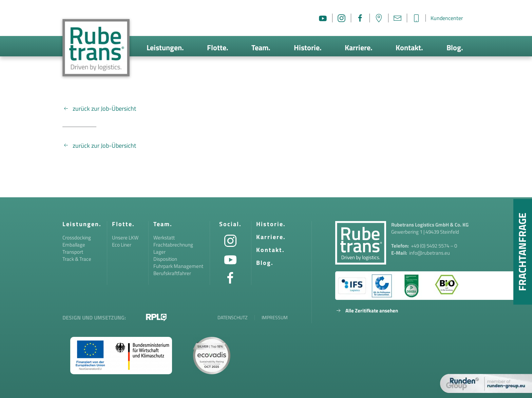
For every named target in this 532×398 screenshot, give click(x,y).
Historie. (308, 48)
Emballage (74, 245)
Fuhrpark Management (178, 266)
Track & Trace (77, 259)
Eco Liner (122, 245)
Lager (159, 252)
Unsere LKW (125, 238)
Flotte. (218, 48)
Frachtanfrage (522, 252)
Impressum (275, 318)
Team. (261, 48)
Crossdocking (77, 238)
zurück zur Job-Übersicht (99, 108)
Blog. (455, 48)
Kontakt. (409, 48)
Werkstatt (164, 238)
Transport (73, 252)
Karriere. (359, 48)
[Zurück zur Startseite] (96, 48)
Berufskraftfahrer (172, 273)
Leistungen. (165, 48)
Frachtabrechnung (173, 245)
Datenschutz (233, 318)
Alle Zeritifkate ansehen (367, 311)
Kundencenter (447, 18)
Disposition (165, 259)
